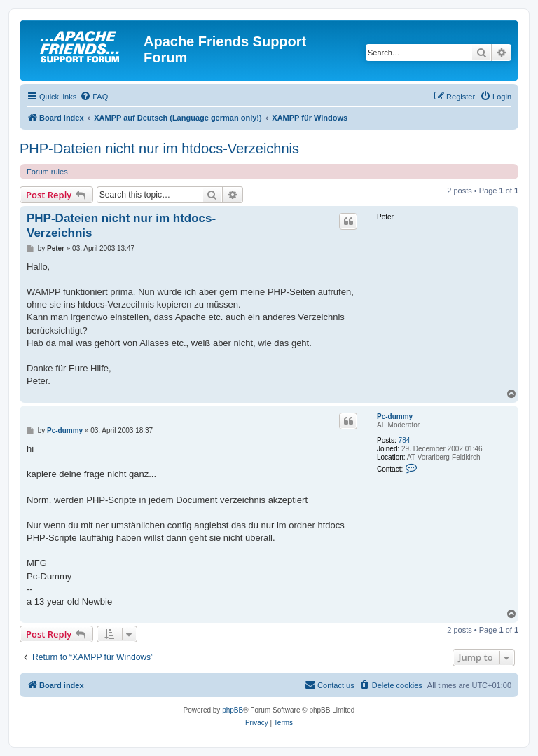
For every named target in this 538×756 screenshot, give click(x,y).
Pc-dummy (395, 417)
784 (405, 440)
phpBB (233, 710)
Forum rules (47, 172)
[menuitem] (94, 97)
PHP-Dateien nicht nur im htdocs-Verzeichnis (159, 149)
